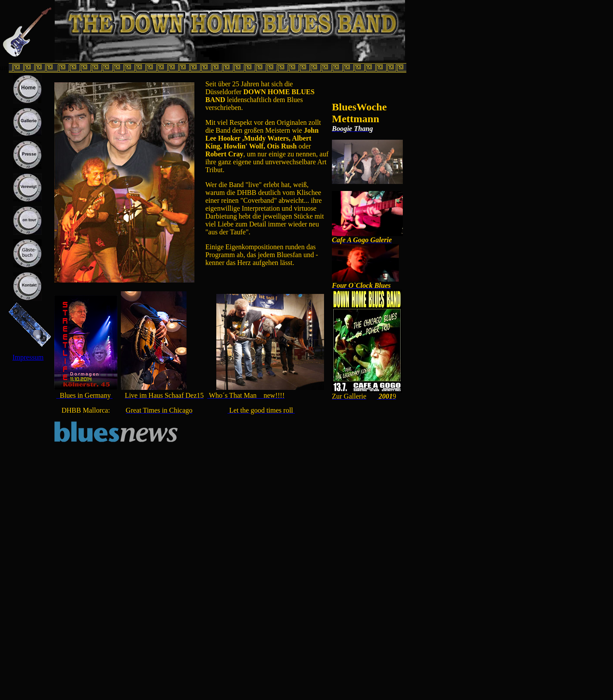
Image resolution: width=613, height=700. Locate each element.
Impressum (28, 357)
